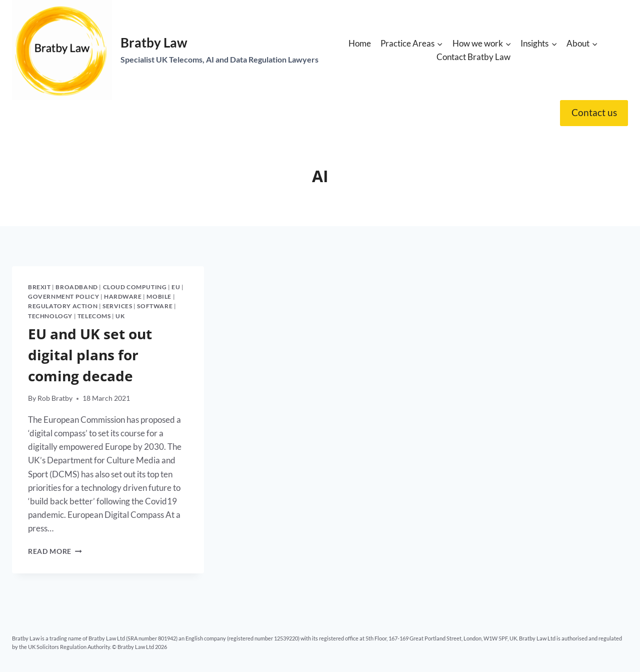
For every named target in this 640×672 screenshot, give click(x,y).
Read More (55, 551)
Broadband (76, 287)
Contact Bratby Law (473, 57)
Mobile (159, 296)
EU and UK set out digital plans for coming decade (90, 355)
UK (120, 316)
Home (360, 43)
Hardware (123, 296)
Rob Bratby (55, 398)
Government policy (63, 296)
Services (117, 306)
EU (176, 287)
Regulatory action (63, 306)
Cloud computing (135, 287)
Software (155, 306)
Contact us (594, 113)
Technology (50, 316)
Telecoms (94, 316)
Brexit (39, 287)
